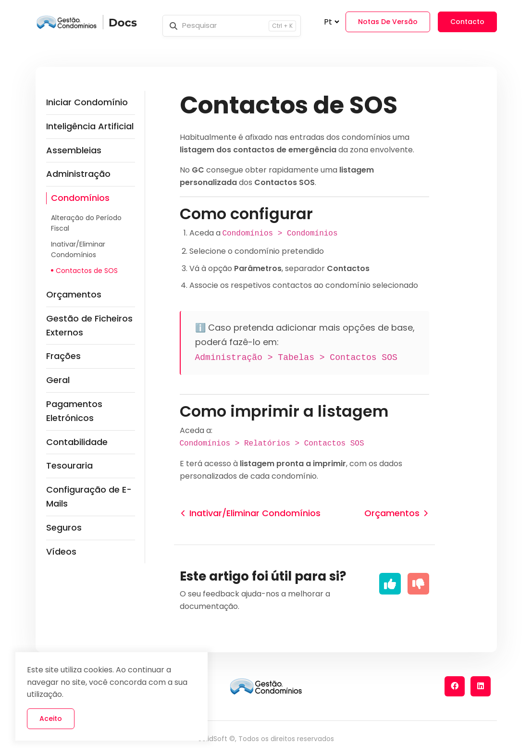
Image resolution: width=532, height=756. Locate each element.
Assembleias (74, 150)
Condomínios (80, 198)
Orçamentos (74, 294)
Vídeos (61, 552)
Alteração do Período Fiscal (86, 223)
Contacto (467, 22)
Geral (58, 380)
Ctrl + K (282, 26)
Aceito (51, 719)
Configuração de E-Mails (89, 496)
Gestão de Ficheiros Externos (89, 325)
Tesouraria (69, 465)
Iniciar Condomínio (87, 102)
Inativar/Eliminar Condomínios (78, 249)
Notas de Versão (388, 22)
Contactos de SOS (87, 271)
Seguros (64, 527)
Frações (63, 356)
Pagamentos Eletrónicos (74, 411)
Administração (78, 174)
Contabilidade (77, 442)
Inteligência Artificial (90, 126)
